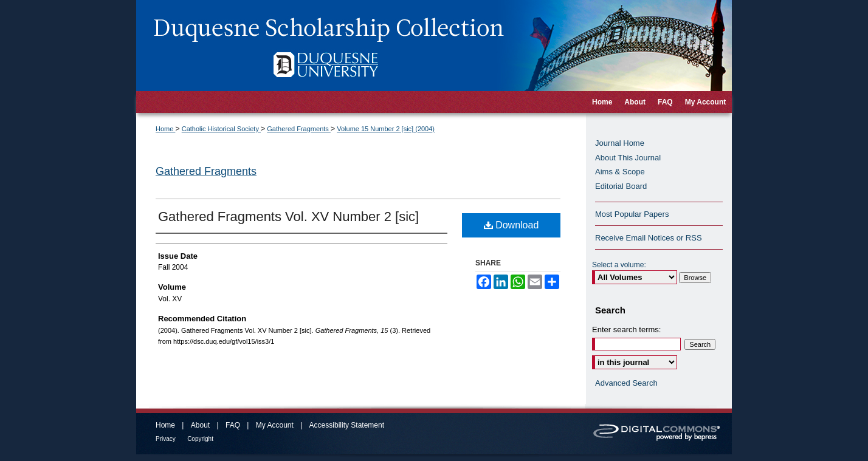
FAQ (233, 425)
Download (511, 225)
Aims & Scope (620, 172)
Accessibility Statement (347, 425)
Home (165, 129)
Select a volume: (619, 265)
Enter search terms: (626, 330)
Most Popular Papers (632, 214)
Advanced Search (626, 383)
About (200, 425)
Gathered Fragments (299, 129)
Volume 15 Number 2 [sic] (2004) (386, 129)
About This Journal (628, 158)
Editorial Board (621, 186)
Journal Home (620, 143)
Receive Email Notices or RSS (649, 238)
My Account (275, 425)
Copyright (200, 439)
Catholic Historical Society (221, 129)
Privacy (166, 439)
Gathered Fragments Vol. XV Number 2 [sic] (288, 217)
